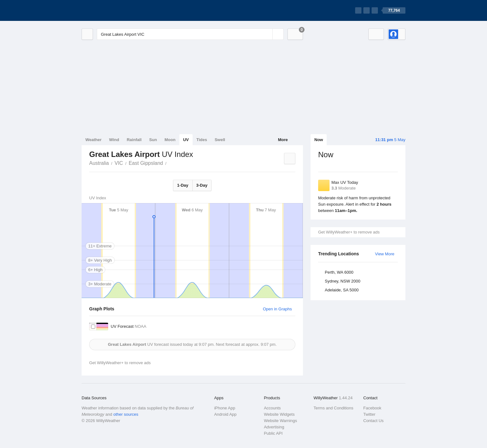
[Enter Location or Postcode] (190, 34)
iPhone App (225, 408)
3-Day (202, 185)
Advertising (274, 427)
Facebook (372, 408)
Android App (225, 414)
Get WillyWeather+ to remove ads (349, 232)
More (283, 140)
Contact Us (373, 421)
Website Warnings (280, 421)
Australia (99, 163)
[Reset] (267, 34)
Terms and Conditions (334, 408)
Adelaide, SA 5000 (342, 290)
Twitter (369, 414)
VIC (119, 163)
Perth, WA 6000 (339, 272)
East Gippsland (146, 163)
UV (186, 140)
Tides (202, 140)
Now (319, 140)
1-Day (183, 185)
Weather (93, 140)
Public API (273, 433)
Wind (114, 140)
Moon (170, 140)
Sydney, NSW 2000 (342, 281)
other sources (126, 414)
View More (385, 254)
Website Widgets (279, 414)
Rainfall (134, 140)
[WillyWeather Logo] (111, 10)
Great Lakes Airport (170, 163)
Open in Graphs (277, 309)
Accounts (272, 408)
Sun (153, 140)
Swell (220, 140)
